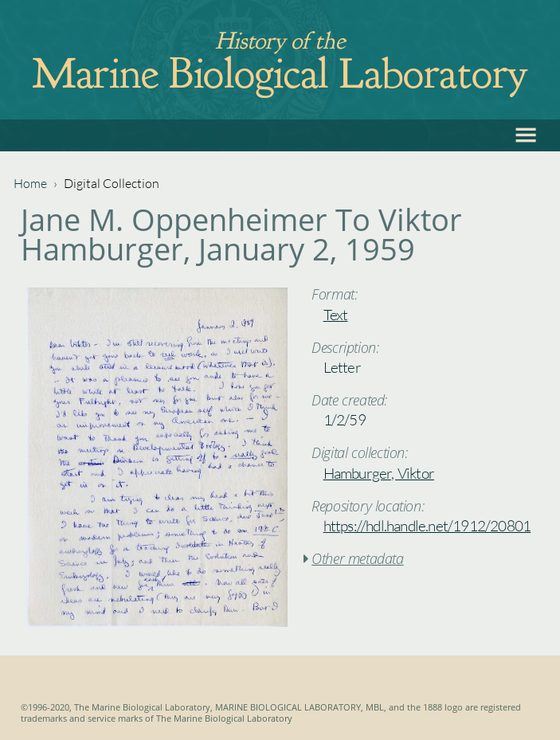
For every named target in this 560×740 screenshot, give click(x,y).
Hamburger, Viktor (379, 473)
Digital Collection (112, 183)
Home (30, 183)
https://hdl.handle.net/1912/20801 (427, 526)
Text (336, 315)
